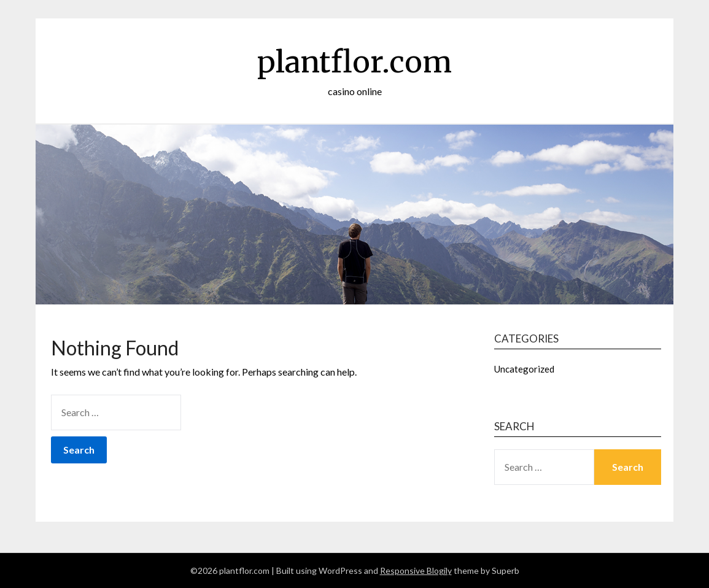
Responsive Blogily (416, 571)
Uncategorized (524, 369)
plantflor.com (354, 62)
